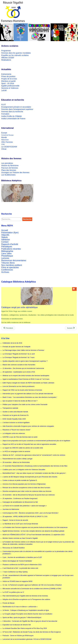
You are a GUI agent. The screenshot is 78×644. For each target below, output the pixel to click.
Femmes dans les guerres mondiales (16, 53)
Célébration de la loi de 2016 (12, 343)
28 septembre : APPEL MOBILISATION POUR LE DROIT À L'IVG (25, 517)
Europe (4, 133)
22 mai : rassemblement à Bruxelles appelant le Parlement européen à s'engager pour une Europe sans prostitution (38, 577)
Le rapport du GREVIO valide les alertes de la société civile (23, 448)
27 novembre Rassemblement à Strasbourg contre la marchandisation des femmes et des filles (35, 466)
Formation (5, 114)
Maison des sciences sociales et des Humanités (19, 365)
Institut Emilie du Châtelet (11, 116)
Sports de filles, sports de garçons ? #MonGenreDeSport (22, 618)
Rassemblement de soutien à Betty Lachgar (18, 459)
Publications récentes (11, 249)
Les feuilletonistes (8, 175)
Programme (6, 51)
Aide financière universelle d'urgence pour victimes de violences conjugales (28, 426)
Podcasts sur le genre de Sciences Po (16, 415)
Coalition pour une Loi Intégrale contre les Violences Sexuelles (24, 470)
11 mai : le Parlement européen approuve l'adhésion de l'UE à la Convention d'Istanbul (32, 585)
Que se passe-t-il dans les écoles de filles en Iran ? (20, 401)
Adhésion (6, 240)
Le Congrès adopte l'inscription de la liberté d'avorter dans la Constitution (27, 614)
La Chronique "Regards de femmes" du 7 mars (19, 358)
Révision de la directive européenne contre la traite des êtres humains (26, 488)
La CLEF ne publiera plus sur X (13, 592)
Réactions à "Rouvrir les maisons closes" (17, 430)
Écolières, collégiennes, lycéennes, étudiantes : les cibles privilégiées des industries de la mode (38, 315)
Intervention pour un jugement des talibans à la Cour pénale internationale (28, 394)
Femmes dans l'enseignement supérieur (17, 109)
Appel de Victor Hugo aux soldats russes (17, 311)
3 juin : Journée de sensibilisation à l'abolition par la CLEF (22, 557)
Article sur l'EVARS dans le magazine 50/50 (17, 581)
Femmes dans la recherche (12, 112)
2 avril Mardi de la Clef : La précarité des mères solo (20, 568)
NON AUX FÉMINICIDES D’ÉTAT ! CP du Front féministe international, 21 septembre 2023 (34, 535)
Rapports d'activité (10, 244)
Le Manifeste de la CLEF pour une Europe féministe (20, 524)
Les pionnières (7, 163)
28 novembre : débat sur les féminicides (16, 462)
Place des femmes (9, 170)
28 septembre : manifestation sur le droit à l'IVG (19, 372)
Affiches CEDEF (8, 58)
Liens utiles (6, 254)
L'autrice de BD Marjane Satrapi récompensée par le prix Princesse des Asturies (30, 477)
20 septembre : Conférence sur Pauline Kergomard (20, 498)
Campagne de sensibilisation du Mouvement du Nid (20, 502)
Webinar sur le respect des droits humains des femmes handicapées (26, 376)
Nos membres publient (12, 265)
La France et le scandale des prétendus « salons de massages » (25, 506)
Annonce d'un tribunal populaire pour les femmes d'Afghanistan (24, 484)
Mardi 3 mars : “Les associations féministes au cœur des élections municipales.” (30, 397)
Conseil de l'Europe (7, 135)
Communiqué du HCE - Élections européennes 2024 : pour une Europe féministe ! (31, 513)
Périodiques (7, 247)
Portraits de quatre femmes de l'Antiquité (16, 347)
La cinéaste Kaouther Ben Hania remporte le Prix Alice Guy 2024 (25, 628)
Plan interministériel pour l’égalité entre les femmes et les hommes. (25, 596)
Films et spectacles (10, 267)
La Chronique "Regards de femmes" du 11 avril (19, 354)
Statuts (4, 237)
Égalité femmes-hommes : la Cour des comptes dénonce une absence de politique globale (33, 531)
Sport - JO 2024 (8, 83)
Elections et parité (8, 81)
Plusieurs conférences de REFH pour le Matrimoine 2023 (22, 565)
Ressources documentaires (14, 260)
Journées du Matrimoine (11, 509)
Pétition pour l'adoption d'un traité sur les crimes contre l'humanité (25, 405)
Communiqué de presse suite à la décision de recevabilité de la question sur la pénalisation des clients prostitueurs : (38, 553)
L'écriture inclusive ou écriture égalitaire (16, 423)
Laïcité (4, 90)
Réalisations (6, 60)
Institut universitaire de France (13, 119)
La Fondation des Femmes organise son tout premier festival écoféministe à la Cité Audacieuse (35, 527)
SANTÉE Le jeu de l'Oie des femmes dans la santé (20, 437)
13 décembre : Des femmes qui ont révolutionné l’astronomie (23, 368)
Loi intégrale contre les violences (14, 433)
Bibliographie (7, 251)
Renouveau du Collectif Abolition (14, 548)
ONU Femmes (7, 142)
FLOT (4, 105)
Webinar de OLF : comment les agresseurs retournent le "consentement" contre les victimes (34, 455)
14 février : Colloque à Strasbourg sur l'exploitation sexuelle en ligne (26, 610)
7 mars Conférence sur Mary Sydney (15, 572)
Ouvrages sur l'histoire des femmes (15, 172)
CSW (3, 144)
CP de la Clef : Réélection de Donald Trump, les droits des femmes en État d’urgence (32, 632)
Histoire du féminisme (10, 166)
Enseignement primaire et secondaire (16, 107)
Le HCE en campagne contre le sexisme (16, 451)
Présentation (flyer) (10, 233)
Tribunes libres (8, 263)
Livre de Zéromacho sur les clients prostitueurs (19, 386)
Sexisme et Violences (10, 88)
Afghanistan (5, 140)
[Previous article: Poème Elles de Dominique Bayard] (8, 328)
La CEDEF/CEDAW (9, 147)
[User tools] (74, 289)
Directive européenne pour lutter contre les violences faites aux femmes (27, 491)
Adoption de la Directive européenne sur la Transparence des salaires (26, 599)
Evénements (6, 74)
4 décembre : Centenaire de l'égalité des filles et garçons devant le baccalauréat (30, 621)
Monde (4, 137)
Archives (5, 272)
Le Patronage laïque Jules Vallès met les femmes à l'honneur (23, 350)
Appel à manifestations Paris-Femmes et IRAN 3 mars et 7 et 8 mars (26, 379)
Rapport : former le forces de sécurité (15, 520)
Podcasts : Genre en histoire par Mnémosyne (18, 636)
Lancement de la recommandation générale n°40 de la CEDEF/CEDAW (27, 639)
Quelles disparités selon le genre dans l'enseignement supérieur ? (25, 361)
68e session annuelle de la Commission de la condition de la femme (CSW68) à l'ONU (32, 589)
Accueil (5, 230)
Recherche (27, 219)
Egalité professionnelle (10, 86)
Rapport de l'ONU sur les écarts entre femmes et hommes (22, 390)
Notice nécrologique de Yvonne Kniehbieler (17, 561)
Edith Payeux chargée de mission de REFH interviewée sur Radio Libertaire (28, 383)
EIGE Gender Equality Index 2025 (14, 419)
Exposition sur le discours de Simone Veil (17, 625)
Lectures (5, 258)
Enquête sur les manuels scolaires (15, 55)
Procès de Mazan (9, 603)
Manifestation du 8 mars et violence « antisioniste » (20, 607)
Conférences (7, 270)
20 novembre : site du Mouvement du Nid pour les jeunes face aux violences (29, 495)
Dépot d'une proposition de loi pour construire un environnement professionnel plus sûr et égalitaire (36, 441)
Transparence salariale (10, 408)
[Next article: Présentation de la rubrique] (71, 328)
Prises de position (8, 76)
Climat (4, 149)
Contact (5, 242)
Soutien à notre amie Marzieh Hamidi (15, 412)
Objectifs (5, 235)
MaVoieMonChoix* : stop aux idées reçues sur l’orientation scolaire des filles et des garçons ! (34, 473)
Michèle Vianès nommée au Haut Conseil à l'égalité (20, 538)
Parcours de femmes (10, 168)
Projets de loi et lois (9, 79)
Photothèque (7, 256)
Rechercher (1, 217)
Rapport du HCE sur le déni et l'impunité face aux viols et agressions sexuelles (29, 444)
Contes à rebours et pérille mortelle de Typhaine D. (20, 480)
